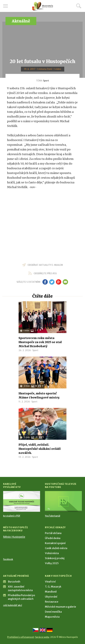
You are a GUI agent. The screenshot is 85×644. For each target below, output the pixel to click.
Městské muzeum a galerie (60, 607)
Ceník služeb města (56, 548)
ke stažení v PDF (12, 516)
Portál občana (53, 533)
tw (52, 282)
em (65, 282)
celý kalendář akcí (13, 605)
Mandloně (51, 592)
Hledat (79, 6)
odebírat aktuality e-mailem (45, 265)
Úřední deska (53, 538)
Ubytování (51, 597)
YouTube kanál (53, 516)
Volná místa (52, 553)
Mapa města (52, 617)
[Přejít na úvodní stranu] (43, 6)
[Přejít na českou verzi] (36, 630)
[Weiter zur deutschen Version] (50, 630)
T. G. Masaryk (53, 587)
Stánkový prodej (55, 558)
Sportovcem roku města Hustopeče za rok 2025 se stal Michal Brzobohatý (40, 342)
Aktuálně (21, 21)
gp (59, 282)
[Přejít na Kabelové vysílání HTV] (22, 501)
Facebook (8, 559)
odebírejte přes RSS (45, 273)
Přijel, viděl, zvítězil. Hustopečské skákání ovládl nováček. (40, 449)
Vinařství (50, 582)
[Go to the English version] (43, 630)
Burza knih (14, 582)
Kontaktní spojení (55, 543)
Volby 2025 (52, 563)
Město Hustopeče (14, 537)
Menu (5, 6)
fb (45, 282)
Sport (46, 81)
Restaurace (52, 602)
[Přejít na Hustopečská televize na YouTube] (63, 501)
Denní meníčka (53, 612)
